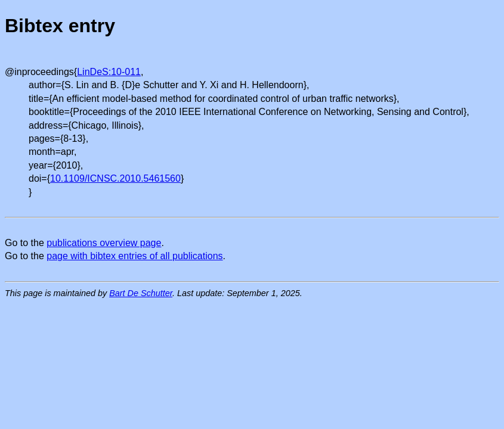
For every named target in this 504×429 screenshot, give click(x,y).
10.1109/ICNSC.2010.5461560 (115, 178)
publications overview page (104, 243)
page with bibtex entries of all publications (134, 256)
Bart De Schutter (141, 293)
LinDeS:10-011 (109, 72)
